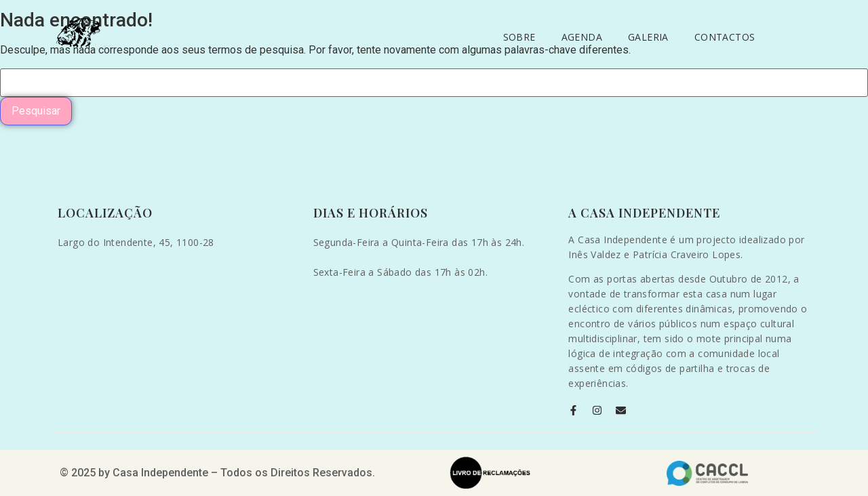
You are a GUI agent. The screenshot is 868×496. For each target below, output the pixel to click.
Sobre (519, 37)
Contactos (725, 37)
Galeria (648, 37)
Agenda (582, 37)
